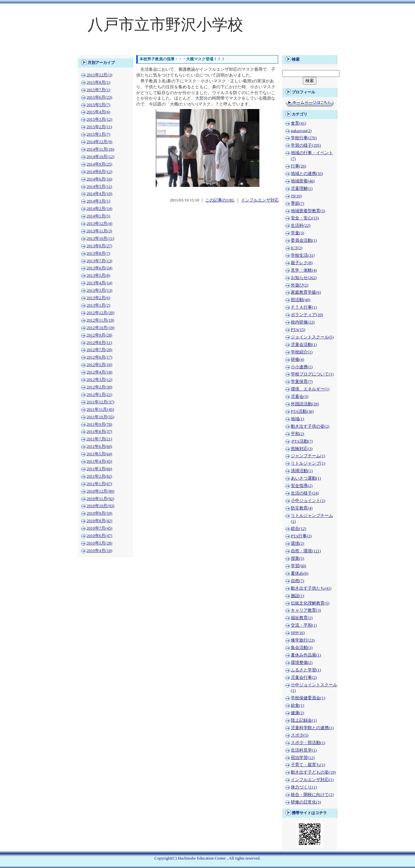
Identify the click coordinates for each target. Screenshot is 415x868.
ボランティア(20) (307, 315)
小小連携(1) (302, 367)
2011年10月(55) (100, 417)
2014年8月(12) (99, 172)
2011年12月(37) (100, 402)
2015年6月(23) (99, 97)
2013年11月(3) (99, 231)
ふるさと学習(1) (306, 670)
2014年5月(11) (99, 187)
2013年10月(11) (100, 238)
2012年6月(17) (99, 357)
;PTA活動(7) (302, 441)
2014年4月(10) (99, 194)
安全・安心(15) (305, 218)
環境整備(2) (302, 663)
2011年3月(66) (99, 469)
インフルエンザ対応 (260, 200)
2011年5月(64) (99, 454)
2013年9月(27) (99, 246)
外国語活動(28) (305, 404)
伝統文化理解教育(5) (310, 603)
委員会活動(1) (304, 240)
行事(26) (298, 166)
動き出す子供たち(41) (311, 588)
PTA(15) (298, 330)
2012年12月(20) (101, 313)
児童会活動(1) (304, 345)
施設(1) (297, 596)
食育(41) (298, 123)
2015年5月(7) (98, 105)
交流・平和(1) (304, 625)
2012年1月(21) (99, 395)
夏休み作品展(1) (306, 655)
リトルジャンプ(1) (308, 463)
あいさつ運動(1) (306, 478)
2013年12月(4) (99, 224)
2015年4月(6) (98, 112)
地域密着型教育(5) (308, 211)
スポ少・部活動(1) (308, 743)
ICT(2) (297, 248)
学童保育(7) (302, 382)
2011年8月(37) (99, 432)
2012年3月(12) (99, 380)
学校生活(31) (303, 255)
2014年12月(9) (99, 142)
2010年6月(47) (99, 536)
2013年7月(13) (99, 261)
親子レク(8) (302, 263)
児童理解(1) (302, 189)
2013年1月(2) (98, 305)
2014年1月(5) (98, 216)
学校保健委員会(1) (308, 698)
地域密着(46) (303, 181)
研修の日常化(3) (306, 802)
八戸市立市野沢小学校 (165, 24)
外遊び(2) (300, 285)
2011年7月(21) (99, 439)
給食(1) (297, 705)
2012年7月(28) (99, 350)
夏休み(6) (300, 573)
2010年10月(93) (101, 506)
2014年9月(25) (99, 164)
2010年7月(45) (99, 528)
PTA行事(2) (301, 536)
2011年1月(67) (99, 484)
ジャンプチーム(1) (308, 456)
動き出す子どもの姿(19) (313, 772)
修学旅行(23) (303, 640)
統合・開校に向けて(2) (312, 795)
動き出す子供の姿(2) (310, 426)
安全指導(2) (302, 486)
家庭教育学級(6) (306, 292)
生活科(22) (301, 226)
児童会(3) (300, 397)
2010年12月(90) (101, 491)
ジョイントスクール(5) (312, 337)
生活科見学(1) (304, 750)
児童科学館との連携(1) (312, 728)
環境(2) (297, 544)
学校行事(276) (304, 138)
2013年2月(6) (98, 298)
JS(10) (296, 196)
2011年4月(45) (99, 461)
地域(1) (297, 419)
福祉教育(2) (302, 618)
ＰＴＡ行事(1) (304, 307)
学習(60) (298, 566)
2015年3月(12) (99, 119)
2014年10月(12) (101, 157)
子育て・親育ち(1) (308, 765)
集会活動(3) (302, 648)
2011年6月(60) (99, 446)
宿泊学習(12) (303, 758)
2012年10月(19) (101, 328)
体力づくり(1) (304, 787)
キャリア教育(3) (306, 610)
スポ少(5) (300, 735)
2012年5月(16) (99, 365)
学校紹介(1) (302, 352)
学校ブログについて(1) (312, 374)
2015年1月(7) (98, 134)
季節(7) (297, 203)
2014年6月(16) (99, 179)
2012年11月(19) (100, 320)
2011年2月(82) (99, 476)
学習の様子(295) (306, 145)
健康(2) (297, 713)
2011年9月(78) (99, 424)
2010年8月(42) (99, 521)
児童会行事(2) (304, 678)
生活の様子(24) (305, 493)
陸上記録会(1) (304, 720)
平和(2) (297, 434)
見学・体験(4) (304, 270)
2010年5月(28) (99, 543)
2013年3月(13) (99, 290)
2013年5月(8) (98, 275)
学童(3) (297, 233)
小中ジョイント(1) (308, 501)
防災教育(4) (302, 508)
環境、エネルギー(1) (310, 389)
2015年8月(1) (98, 82)
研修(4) (297, 360)
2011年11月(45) (100, 410)
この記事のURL (220, 200)
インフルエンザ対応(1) (312, 780)
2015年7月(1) (98, 90)
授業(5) (297, 558)
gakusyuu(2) (301, 131)
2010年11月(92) (100, 499)
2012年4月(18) (99, 372)
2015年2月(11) (99, 127)
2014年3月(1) (98, 201)
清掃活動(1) (302, 471)
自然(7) (297, 581)
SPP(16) (298, 633)
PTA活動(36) (302, 411)
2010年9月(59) (99, 513)
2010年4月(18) (99, 551)
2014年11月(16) (100, 149)
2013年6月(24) (99, 268)
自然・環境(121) (306, 551)
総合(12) (298, 529)
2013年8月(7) (98, 253)
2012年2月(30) (99, 387)
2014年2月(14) (99, 209)
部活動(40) (301, 300)
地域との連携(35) (307, 174)
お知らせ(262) (304, 278)
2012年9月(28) (99, 335)
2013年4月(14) (99, 283)
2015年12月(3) (99, 75)
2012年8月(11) (99, 343)
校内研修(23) (303, 322)
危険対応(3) (302, 449)
